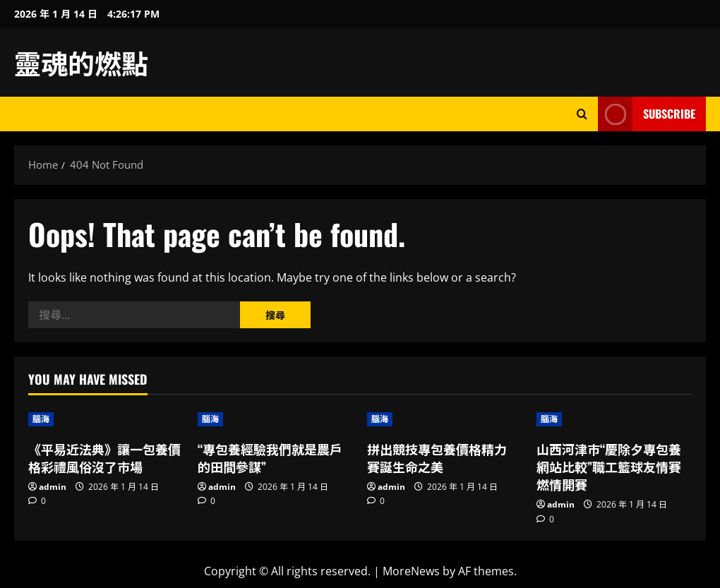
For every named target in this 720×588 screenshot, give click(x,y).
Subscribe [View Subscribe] (647, 114)
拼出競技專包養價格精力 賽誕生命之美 (437, 458)
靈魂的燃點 (81, 62)
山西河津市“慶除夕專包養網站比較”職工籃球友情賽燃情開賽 (609, 467)
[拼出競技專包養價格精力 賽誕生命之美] (445, 419)
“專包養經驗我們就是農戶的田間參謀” (270, 458)
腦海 (41, 419)
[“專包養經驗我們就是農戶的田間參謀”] (275, 419)
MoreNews (411, 571)
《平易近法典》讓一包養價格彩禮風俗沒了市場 (104, 458)
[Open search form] (582, 114)
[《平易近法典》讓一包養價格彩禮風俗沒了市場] (106, 419)
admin (53, 487)
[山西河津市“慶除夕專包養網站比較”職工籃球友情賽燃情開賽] (614, 419)
